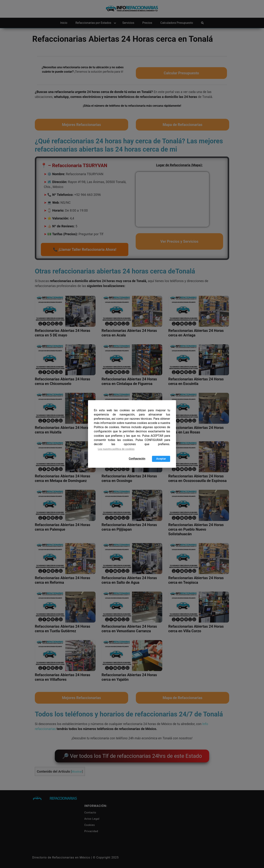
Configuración (137, 459)
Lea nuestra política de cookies (116, 449)
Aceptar (161, 459)
